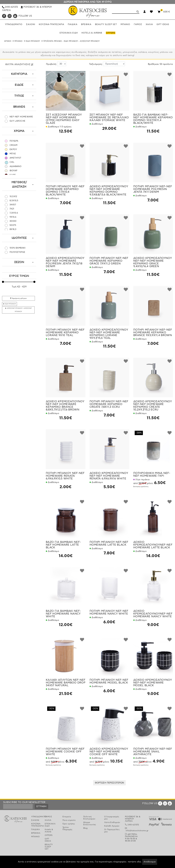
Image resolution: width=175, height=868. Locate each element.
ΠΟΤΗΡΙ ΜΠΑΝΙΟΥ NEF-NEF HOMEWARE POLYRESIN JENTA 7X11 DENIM (153, 189)
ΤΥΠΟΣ (19, 96)
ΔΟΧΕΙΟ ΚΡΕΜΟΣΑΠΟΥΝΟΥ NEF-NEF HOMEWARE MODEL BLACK (153, 683)
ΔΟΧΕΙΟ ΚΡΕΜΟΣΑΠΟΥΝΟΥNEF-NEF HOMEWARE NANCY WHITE (153, 614)
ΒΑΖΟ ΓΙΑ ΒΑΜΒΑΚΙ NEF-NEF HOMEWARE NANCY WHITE (63, 614)
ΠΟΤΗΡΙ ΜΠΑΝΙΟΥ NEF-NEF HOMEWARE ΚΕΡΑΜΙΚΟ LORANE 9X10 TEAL (65, 333)
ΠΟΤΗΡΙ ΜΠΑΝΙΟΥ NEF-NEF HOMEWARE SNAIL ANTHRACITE (153, 752)
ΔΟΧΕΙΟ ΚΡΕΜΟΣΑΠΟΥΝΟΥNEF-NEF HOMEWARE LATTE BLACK (153, 545)
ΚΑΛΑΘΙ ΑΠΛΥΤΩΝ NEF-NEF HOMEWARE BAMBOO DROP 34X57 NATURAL (66, 683)
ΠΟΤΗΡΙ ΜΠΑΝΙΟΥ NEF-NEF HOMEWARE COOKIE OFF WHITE (65, 752)
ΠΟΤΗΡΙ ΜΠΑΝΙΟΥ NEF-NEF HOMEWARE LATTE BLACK (109, 543)
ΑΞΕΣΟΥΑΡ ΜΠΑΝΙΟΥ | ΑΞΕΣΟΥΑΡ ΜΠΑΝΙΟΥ (18, 310)
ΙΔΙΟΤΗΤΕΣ (19, 238)
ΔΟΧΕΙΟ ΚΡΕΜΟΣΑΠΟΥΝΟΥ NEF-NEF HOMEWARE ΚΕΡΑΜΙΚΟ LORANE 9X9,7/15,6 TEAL (109, 334)
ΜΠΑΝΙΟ (18, 41)
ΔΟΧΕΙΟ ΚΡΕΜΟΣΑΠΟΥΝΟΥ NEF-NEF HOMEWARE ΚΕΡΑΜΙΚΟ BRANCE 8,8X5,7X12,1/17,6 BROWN (65, 406)
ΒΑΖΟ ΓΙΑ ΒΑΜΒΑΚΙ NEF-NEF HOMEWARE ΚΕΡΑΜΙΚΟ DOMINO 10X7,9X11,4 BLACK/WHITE (153, 119)
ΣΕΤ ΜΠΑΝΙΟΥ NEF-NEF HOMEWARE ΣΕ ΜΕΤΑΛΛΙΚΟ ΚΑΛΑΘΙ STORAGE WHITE (109, 117)
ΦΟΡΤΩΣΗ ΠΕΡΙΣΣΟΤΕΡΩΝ (109, 783)
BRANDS (19, 107)
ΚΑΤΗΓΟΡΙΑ (19, 74)
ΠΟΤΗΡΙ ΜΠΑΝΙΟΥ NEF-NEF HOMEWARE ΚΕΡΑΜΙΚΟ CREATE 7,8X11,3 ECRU (109, 404)
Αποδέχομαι (150, 862)
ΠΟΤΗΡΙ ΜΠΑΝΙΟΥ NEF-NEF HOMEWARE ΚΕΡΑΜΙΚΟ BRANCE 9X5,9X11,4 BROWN (153, 333)
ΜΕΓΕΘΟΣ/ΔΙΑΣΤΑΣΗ (19, 185)
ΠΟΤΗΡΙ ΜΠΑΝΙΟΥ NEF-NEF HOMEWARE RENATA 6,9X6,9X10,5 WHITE (65, 476)
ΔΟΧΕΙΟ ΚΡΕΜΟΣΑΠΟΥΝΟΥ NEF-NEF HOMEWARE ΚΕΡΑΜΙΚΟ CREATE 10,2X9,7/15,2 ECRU (153, 406)
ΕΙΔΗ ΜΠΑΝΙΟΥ (33, 41)
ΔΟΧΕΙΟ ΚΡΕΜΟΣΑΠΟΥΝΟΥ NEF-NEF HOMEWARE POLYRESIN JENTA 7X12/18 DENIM (65, 262)
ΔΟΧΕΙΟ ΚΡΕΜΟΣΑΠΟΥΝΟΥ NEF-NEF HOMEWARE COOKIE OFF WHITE (109, 752)
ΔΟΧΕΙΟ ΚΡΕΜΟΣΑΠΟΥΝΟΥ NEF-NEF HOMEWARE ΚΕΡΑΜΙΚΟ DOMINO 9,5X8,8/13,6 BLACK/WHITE (109, 191)
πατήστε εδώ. (135, 862)
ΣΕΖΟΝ (19, 262)
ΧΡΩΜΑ (19, 131)
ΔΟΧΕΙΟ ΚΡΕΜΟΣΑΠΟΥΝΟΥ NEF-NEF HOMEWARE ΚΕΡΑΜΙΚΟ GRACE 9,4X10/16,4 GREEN (153, 262)
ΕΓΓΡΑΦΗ (41, 806)
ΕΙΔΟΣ (19, 85)
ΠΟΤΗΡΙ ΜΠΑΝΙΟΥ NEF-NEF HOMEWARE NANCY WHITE (109, 612)
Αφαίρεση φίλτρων (18, 298)
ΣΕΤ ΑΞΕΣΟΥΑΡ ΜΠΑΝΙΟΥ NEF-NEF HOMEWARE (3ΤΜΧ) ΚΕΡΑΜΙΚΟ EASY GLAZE (64, 119)
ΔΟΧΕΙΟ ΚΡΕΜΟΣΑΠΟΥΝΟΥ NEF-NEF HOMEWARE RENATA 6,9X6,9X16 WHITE (109, 476)
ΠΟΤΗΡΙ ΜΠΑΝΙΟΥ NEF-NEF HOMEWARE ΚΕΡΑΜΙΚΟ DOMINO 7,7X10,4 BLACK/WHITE (65, 191)
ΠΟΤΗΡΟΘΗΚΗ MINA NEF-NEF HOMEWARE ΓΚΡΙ (152, 474)
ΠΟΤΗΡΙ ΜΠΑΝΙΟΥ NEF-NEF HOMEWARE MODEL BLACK (109, 681)
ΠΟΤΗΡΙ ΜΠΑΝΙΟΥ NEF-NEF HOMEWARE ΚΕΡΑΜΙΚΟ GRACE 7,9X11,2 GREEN (109, 261)
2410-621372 (10, 7)
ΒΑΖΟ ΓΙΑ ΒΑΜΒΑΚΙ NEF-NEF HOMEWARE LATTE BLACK (63, 545)
